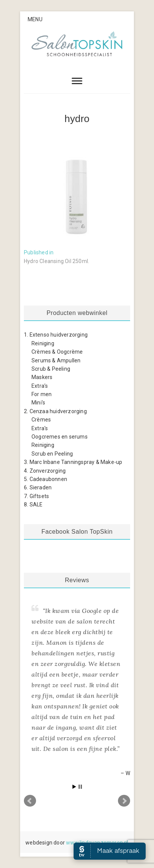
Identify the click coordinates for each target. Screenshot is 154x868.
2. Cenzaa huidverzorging (55, 411)
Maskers (42, 377)
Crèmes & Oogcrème (57, 352)
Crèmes (41, 420)
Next (124, 801)
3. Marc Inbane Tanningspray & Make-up (73, 462)
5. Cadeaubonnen (46, 479)
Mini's (38, 403)
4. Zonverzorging (45, 471)
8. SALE (33, 505)
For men (42, 394)
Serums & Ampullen (56, 360)
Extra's (40, 428)
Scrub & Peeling (51, 369)
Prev (30, 801)
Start (74, 787)
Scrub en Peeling (52, 454)
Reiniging (43, 343)
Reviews (77, 580)
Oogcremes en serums (60, 437)
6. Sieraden (38, 487)
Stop (80, 787)
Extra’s (40, 386)
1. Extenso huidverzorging (56, 335)
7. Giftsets (36, 496)
